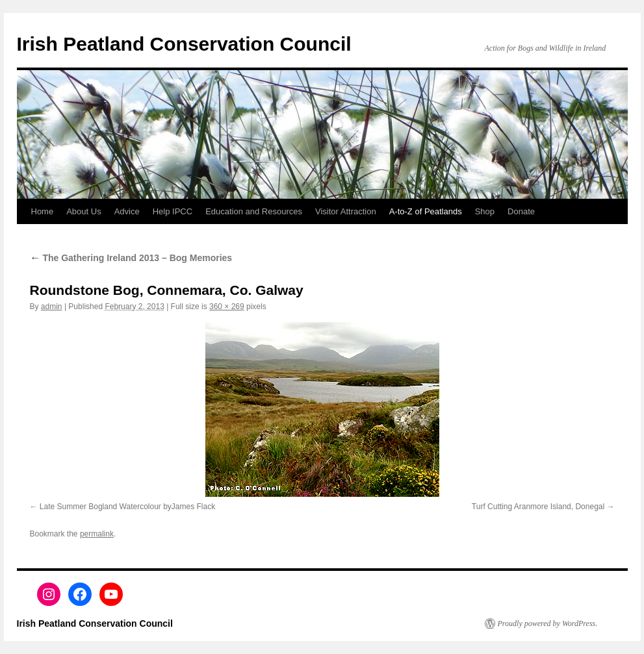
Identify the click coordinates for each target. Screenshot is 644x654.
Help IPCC (173, 211)
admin (52, 307)
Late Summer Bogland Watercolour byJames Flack (127, 507)
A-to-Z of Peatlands (426, 211)
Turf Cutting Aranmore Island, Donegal (538, 507)
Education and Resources (254, 211)
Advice (127, 211)
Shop (485, 211)
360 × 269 (227, 307)
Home (43, 211)
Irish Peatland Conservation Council (184, 44)
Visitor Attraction (346, 211)
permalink (97, 534)
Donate (521, 211)
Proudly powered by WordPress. (548, 623)
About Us (84, 211)
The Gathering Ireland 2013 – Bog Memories (131, 258)
